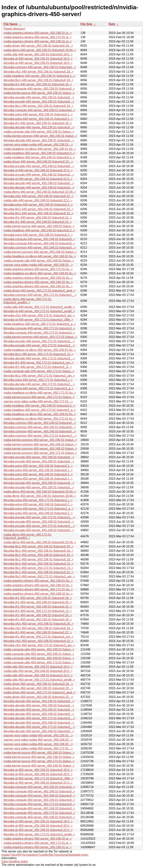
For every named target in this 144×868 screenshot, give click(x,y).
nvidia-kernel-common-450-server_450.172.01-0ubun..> (40, 453)
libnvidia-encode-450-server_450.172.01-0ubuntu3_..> (39, 517)
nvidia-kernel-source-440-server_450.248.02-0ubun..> (39, 226)
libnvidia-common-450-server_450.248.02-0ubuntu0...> (40, 423)
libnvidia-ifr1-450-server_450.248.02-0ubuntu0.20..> (38, 602)
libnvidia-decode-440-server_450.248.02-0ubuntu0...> (39, 183)
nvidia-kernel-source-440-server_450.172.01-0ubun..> (39, 397)
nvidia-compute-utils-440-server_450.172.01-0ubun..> (39, 371)
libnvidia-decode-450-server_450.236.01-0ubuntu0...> (39, 701)
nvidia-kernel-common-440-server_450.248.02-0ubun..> (40, 252)
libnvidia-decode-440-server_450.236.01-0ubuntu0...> (39, 127)
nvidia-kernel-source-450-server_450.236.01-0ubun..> (39, 757)
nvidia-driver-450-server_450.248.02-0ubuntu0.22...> (38, 697)
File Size (86, 24)
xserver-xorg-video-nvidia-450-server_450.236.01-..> (38, 735)
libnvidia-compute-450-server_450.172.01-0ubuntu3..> (39, 804)
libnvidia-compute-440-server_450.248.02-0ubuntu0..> (39, 239)
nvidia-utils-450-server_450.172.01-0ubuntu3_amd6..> (39, 680)
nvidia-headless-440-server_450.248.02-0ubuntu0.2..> (39, 230)
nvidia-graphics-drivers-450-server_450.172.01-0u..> (38, 269)
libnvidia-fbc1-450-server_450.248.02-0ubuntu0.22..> (38, 564)
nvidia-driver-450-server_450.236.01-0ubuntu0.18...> (38, 684)
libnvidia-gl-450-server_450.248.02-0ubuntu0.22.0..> (38, 783)
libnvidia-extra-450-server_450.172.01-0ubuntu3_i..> (38, 500)
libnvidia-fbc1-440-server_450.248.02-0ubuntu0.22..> (38, 209)
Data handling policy (15, 861)
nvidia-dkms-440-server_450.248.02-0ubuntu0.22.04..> (40, 192)
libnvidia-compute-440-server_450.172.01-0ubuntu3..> (39, 328)
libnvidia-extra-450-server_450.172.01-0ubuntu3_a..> (39, 509)
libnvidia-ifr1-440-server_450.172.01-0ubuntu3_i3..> (38, 367)
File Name (11, 24)
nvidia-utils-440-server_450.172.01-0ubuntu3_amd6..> (39, 307)
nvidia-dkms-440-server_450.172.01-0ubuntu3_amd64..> (28, 301)
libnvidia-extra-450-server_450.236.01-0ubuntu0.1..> (38, 470)
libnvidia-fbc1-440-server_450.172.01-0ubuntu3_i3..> (38, 354)
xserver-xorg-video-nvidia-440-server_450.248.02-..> (38, 265)
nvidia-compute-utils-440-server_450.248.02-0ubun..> (39, 261)
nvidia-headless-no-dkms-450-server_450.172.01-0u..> (40, 419)
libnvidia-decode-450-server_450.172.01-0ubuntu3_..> (39, 718)
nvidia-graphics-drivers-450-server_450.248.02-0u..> (38, 282)
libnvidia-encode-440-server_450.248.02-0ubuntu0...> (39, 166)
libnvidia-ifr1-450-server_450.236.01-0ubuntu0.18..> (38, 598)
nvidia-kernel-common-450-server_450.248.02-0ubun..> (40, 444)
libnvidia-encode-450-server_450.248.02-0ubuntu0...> (39, 457)
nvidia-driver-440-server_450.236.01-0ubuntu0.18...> (38, 46)
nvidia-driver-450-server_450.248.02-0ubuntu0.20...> (38, 688)
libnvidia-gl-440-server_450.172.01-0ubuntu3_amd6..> (39, 311)
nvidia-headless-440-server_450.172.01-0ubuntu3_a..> (40, 324)
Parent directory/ (14, 29)
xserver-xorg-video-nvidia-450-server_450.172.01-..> (38, 748)
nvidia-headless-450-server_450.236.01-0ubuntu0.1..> (39, 157)
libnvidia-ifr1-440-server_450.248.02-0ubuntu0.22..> (38, 218)
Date (112, 24)
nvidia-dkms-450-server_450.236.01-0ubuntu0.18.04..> (40, 496)
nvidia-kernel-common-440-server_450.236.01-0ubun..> (40, 136)
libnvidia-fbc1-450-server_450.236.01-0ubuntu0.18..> (38, 551)
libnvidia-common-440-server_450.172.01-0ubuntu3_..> (40, 295)
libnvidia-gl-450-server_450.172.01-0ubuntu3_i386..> (38, 778)
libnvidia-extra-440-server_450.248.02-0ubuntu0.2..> (38, 205)
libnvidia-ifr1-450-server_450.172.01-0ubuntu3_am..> (39, 637)
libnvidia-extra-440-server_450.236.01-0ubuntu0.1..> (38, 114)
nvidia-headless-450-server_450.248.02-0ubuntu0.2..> (39, 153)
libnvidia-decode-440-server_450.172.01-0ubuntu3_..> (39, 358)
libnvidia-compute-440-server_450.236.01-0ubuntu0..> (39, 89)
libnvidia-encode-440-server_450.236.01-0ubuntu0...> (39, 97)
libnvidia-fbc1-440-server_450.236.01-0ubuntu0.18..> (38, 80)
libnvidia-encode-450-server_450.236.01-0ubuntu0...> (39, 461)
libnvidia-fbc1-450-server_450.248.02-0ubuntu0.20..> (38, 546)
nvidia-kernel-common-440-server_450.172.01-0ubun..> (40, 337)
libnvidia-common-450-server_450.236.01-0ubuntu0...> (40, 427)
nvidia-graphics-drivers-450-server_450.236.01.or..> (38, 41)
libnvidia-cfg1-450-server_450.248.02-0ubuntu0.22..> (38, 641)
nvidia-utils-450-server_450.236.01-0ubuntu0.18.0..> (38, 667)
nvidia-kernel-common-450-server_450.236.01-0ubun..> (40, 440)
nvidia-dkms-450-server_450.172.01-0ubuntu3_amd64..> (28, 536)
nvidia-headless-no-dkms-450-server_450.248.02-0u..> (40, 273)
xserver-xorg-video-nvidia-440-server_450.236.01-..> (38, 145)
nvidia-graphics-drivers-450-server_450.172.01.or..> (38, 37)
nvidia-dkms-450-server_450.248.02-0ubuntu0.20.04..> (40, 492)
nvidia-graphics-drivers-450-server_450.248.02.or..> (38, 33)
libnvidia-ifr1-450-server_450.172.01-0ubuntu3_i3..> (38, 611)
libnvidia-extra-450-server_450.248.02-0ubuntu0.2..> (38, 466)
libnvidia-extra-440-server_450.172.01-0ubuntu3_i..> (38, 380)
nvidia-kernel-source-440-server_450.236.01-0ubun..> (39, 93)
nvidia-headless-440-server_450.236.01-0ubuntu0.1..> (39, 76)
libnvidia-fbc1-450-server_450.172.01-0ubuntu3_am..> (39, 576)
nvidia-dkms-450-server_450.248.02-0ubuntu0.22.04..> (40, 542)
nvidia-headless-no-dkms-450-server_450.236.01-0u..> (40, 350)
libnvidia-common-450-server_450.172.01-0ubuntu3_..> (40, 436)
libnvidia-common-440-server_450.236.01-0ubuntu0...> (40, 67)
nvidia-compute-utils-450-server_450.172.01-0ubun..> (39, 662)
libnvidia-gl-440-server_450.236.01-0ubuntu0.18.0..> (38, 59)
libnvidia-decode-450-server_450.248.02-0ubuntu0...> (39, 705)
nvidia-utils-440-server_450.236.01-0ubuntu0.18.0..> (38, 54)
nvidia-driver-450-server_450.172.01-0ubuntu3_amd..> (39, 692)
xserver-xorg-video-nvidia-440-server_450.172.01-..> (38, 401)
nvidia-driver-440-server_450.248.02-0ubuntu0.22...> (38, 162)
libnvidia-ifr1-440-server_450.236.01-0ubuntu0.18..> (38, 84)
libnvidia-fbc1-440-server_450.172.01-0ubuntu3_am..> (39, 376)
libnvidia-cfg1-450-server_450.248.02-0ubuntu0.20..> (38, 624)
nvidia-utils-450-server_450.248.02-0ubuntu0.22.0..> (38, 675)
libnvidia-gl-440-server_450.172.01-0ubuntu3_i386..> (38, 320)
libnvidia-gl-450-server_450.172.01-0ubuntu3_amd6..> (39, 834)
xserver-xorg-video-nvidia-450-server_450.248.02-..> (38, 740)
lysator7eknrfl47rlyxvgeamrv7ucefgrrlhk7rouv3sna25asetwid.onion (45, 855)
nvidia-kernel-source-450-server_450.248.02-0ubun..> (39, 753)
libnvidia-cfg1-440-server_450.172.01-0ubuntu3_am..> (39, 315)
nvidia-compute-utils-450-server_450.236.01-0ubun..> (39, 654)
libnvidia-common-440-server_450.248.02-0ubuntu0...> (40, 248)
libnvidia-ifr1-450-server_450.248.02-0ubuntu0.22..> (38, 607)
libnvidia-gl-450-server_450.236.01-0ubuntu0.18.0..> (38, 770)
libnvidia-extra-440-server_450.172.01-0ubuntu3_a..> (39, 388)
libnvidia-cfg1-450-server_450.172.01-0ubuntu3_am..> (39, 645)
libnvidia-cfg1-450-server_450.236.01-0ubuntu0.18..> (38, 628)
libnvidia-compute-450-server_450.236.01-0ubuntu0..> (39, 787)
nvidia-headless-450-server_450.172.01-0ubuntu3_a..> (40, 410)
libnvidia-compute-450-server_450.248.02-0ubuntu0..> (39, 791)
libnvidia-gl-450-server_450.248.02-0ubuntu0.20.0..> (38, 774)
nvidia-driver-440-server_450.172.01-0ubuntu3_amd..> (39, 291)
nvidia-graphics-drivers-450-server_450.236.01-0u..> (38, 278)
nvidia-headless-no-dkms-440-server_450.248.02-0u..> (40, 256)
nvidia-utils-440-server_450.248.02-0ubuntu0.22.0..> (38, 200)
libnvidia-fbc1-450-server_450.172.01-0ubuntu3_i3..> (38, 568)
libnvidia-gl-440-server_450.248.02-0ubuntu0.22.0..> (38, 170)
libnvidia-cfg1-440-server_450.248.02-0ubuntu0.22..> (38, 196)
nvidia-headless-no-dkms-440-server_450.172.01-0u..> (40, 393)
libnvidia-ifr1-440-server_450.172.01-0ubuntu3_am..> (39, 363)
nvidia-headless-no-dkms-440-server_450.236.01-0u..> (40, 149)
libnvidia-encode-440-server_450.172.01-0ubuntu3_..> (39, 341)
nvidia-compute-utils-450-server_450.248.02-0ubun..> (39, 649)
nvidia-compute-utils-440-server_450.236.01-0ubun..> (39, 132)
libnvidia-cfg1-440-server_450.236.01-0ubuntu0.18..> (38, 72)
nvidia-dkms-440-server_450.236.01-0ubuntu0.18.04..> (40, 50)
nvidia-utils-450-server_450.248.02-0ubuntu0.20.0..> (38, 671)
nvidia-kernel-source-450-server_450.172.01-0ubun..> (39, 761)
